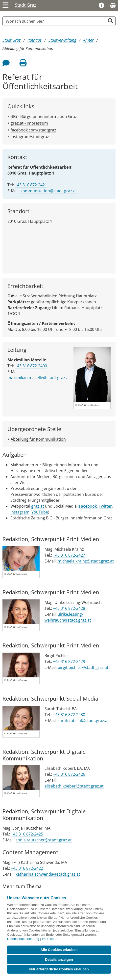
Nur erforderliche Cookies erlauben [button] (59, 969)
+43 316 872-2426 (69, 774)
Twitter (105, 506)
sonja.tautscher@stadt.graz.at (44, 840)
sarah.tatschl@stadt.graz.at (83, 721)
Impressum (50, 939)
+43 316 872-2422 (27, 868)
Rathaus (35, 40)
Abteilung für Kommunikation (28, 48)
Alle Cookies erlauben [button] (59, 950)
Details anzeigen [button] (59, 960)
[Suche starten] (110, 21)
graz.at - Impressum (29, 123)
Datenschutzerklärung (23, 939)
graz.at (38, 506)
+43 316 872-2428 (69, 608)
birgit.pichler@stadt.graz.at (83, 667)
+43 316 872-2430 (69, 715)
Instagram (20, 512)
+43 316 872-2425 (27, 834)
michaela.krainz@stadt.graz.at (86, 561)
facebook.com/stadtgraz (33, 130)
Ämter (88, 40)
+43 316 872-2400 (31, 366)
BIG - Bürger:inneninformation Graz (44, 116)
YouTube (40, 512)
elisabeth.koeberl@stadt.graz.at (74, 786)
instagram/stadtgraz (30, 137)
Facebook (88, 506)
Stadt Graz (25, 5)
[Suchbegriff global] (55, 21)
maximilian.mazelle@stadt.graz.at (39, 378)
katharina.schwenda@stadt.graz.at (48, 874)
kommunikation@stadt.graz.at (49, 191)
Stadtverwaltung (62, 40)
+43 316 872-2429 (69, 661)
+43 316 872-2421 (31, 185)
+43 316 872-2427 (69, 555)
